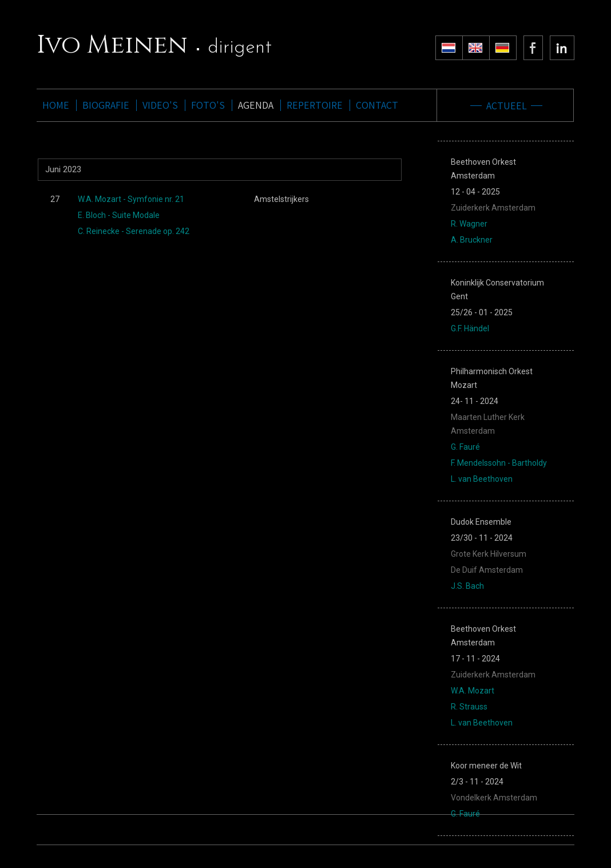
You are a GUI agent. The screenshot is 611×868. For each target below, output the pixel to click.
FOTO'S (208, 105)
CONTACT (377, 105)
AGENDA (256, 105)
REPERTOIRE (315, 105)
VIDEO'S (160, 105)
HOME (56, 105)
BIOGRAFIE (106, 105)
